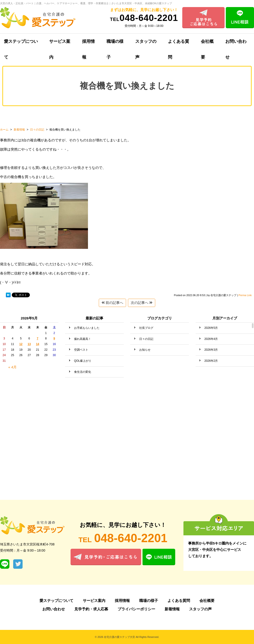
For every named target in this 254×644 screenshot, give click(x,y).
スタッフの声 (146, 44)
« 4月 (12, 367)
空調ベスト (81, 350)
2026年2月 (211, 361)
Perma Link (245, 295)
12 (21, 344)
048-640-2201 (144, 18)
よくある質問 (179, 44)
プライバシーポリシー (136, 609)
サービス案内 (60, 44)
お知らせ (145, 350)
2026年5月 (211, 328)
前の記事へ (112, 303)
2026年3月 (211, 350)
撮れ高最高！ (83, 339)
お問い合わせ (54, 609)
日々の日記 (146, 339)
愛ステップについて (56, 601)
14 (38, 344)
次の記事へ (142, 303)
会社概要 (207, 44)
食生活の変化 (83, 372)
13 (29, 344)
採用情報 (88, 44)
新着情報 (172, 609)
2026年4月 (211, 339)
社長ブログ (146, 328)
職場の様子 (115, 44)
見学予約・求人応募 (91, 609)
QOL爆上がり (83, 361)
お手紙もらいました (87, 328)
